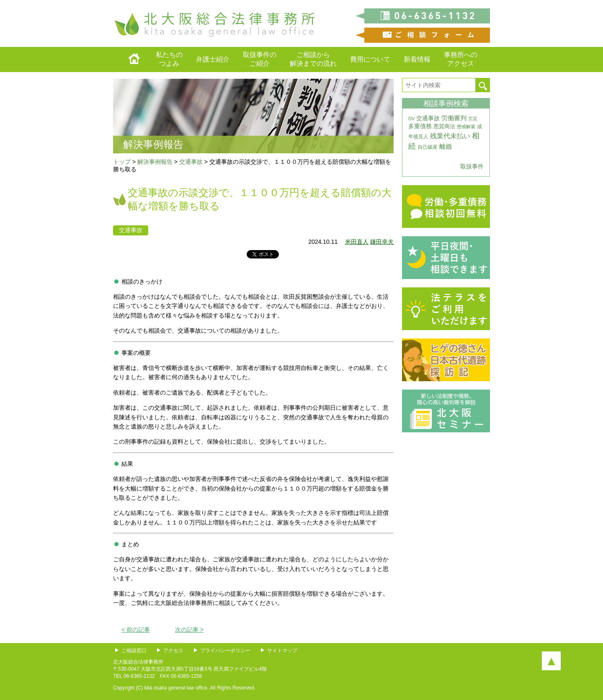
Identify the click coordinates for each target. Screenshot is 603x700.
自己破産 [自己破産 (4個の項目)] (428, 147)
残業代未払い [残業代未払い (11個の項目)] (450, 136)
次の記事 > (189, 630)
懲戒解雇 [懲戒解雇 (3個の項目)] (466, 127)
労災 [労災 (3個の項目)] (473, 119)
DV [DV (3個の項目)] (412, 119)
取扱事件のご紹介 (260, 59)
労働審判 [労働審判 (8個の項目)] (454, 118)
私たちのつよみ (169, 59)
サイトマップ (282, 651)
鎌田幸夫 (382, 242)
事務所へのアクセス (461, 59)
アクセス (173, 651)
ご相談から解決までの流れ (313, 59)
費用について (370, 59)
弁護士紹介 (213, 59)
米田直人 (357, 242)
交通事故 (131, 230)
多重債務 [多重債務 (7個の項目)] (420, 126)
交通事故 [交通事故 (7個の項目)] (428, 118)
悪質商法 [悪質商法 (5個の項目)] (444, 126)
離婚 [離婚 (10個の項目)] (446, 146)
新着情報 (417, 59)
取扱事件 (472, 166)
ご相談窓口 (134, 651)
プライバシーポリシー (225, 651)
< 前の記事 (136, 630)
